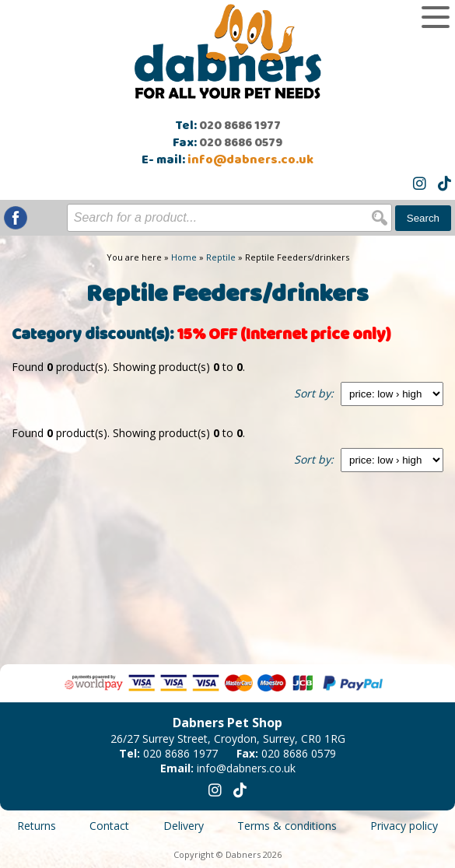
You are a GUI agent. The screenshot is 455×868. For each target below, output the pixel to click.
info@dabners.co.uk (250, 160)
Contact (109, 826)
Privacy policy (404, 826)
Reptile (221, 257)
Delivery (184, 826)
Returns (37, 826)
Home (184, 257)
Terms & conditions (287, 826)
